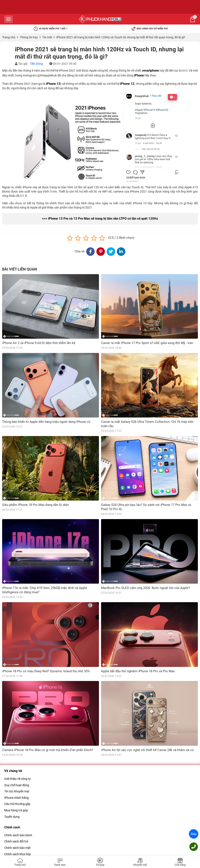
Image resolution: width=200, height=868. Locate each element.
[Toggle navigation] (60, 862)
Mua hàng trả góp (16, 810)
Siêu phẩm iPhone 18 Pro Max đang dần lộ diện (35, 505)
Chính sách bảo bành (18, 835)
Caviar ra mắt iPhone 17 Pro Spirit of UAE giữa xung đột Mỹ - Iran (147, 343)
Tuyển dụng (12, 817)
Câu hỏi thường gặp (17, 804)
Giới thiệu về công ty (17, 779)
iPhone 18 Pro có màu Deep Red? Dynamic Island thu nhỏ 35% (46, 671)
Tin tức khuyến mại (17, 791)
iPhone (139, 75)
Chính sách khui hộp (18, 854)
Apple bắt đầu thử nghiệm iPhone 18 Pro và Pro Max (138, 671)
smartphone (151, 71)
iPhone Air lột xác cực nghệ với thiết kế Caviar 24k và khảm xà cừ (147, 750)
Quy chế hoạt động (17, 785)
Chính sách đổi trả (16, 841)
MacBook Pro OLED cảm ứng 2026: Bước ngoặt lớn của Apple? (145, 588)
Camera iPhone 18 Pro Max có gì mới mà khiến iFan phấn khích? (48, 750)
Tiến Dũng (36, 64)
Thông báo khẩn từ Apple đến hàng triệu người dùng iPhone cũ (46, 422)
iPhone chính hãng (16, 798)
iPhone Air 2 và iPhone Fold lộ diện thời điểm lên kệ (39, 343)
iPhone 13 (53, 84)
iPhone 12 (127, 84)
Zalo (194, 834)
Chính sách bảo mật (17, 848)
